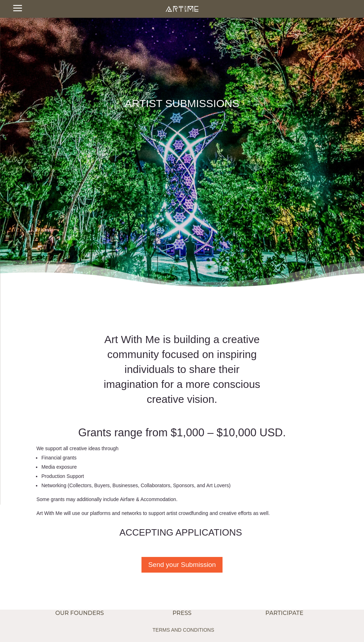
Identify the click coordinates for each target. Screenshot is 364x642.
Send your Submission (182, 565)
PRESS (182, 613)
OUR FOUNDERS (80, 613)
